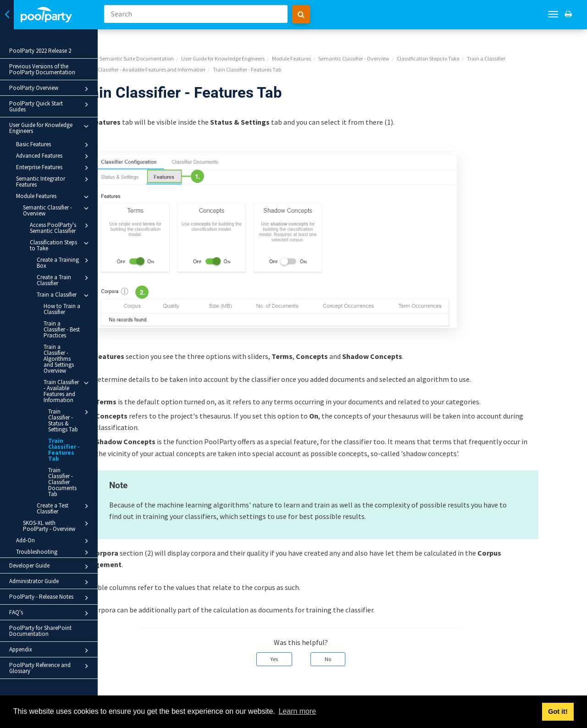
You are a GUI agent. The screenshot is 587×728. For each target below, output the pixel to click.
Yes (316, 644)
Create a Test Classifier (64, 508)
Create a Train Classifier (64, 280)
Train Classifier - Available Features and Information (67, 391)
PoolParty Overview (50, 89)
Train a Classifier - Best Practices (62, 329)
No (370, 644)
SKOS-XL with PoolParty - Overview (57, 526)
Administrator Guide (50, 582)
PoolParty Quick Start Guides (50, 106)
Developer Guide (50, 567)
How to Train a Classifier (62, 309)
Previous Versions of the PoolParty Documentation (42, 69)
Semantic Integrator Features (54, 181)
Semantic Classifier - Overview (57, 210)
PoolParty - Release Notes (50, 598)
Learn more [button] (297, 711)
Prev (128, 689)
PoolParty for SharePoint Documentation (40, 631)
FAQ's (50, 613)
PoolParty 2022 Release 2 (40, 51)
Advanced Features (54, 156)
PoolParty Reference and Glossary (50, 668)
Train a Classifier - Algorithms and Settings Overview (59, 359)
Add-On (54, 541)
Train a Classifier (64, 295)
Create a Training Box (64, 262)
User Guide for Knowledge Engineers (50, 128)
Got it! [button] (558, 711)
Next (570, 689)
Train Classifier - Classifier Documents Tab (62, 482)
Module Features (54, 197)
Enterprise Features (54, 168)
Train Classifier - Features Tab (64, 450)
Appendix (50, 651)
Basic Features (54, 145)
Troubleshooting (54, 552)
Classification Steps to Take (61, 245)
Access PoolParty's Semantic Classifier (61, 228)
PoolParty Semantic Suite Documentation (167, 44)
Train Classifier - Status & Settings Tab (70, 420)
